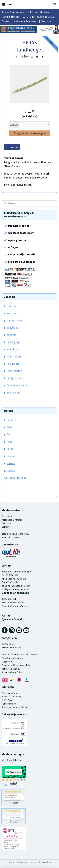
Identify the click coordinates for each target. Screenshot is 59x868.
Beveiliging (12, 342)
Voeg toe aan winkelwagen (29, 133)
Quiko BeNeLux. (46, 17)
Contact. (6, 21)
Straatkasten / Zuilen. (13, 672)
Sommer (11, 456)
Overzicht (12, 147)
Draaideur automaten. (12, 658)
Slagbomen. (8, 662)
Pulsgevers (12, 364)
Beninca (11, 420)
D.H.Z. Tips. (7, 700)
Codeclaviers (13, 357)
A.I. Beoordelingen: (16, 478)
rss (50, 862)
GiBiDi (9, 449)
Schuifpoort (13, 328)
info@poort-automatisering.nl (17, 572)
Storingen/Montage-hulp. (14, 707)
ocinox (12, 470)
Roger (10, 442)
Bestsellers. (8, 644)
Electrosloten (13, 371)
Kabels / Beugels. (11, 669)
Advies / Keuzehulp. (13, 12)
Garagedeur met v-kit (18, 385)
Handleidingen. (10, 17)
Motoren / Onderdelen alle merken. (20, 655)
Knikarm (10, 313)
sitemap (44, 862)
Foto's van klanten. (38, 12)
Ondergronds (13, 321)
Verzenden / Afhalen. (12, 520)
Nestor (11, 463)
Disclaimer (7, 516)
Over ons (46, 21)
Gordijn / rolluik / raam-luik (16, 665)
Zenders (10, 335)
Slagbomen (13, 393)
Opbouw (10, 306)
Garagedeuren (14, 378)
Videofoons (12, 349)
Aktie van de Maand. (11, 648)
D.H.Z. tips (28, 17)
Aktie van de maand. (26, 21)
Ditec (10, 427)
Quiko (10, 434)
